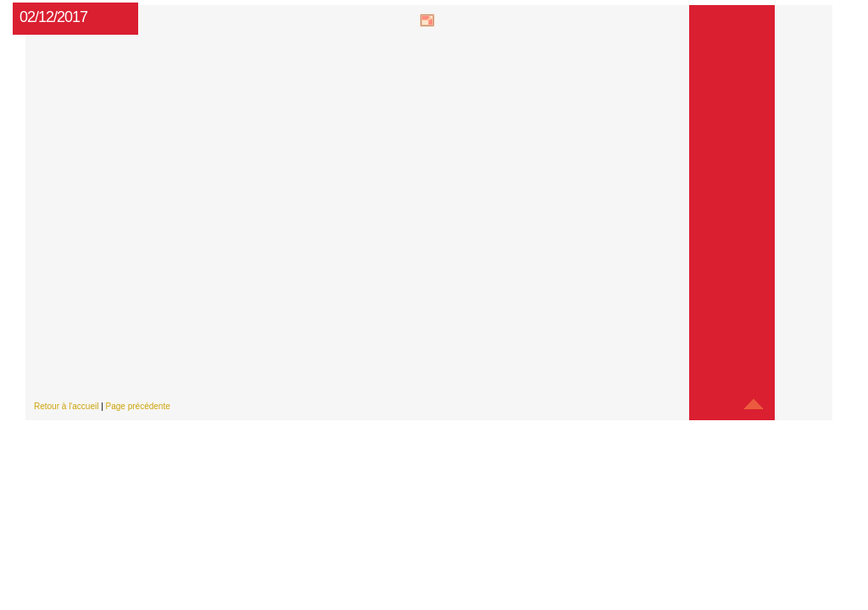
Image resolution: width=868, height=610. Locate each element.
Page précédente (138, 406)
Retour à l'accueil (66, 406)
